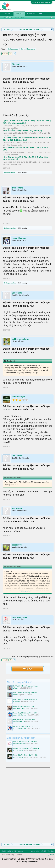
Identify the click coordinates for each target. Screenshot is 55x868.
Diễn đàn (19, 14)
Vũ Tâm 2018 (18, 126)
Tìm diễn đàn (7, 17)
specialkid (17, 702)
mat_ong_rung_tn (20, 162)
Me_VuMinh (17, 508)
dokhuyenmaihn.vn (11, 172)
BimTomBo (17, 293)
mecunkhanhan (19, 238)
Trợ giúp (51, 851)
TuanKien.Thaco (20, 143)
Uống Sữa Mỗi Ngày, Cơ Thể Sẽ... (26, 755)
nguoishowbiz (18, 750)
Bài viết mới (19, 17)
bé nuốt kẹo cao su (28, 49)
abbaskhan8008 (19, 722)
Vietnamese (18, 851)
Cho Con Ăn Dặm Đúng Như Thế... (26, 693)
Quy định (51, 855)
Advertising (35, 851)
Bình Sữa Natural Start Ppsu (24, 706)
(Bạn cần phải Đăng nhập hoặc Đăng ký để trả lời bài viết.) (33, 657)
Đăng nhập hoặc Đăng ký (42, 2)
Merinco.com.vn (19, 744)
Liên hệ (43, 851)
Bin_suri (16, 64)
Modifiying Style (7, 851)
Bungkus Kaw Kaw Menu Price (24, 720)
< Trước (5, 54)
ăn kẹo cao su (12, 49)
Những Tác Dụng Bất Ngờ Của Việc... (27, 748)
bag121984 (17, 545)
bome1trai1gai (18, 397)
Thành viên (31, 14)
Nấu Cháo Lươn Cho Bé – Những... (26, 699)
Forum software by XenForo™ (12, 855)
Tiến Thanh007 (19, 152)
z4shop (16, 688)
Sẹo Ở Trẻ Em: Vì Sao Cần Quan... (26, 742)
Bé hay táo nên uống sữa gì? (24, 726)
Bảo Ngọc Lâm (19, 708)
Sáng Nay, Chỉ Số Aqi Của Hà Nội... (26, 713)
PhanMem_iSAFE (20, 618)
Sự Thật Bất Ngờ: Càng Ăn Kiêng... (26, 686)
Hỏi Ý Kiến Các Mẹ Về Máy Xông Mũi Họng (23, 130)
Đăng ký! (27, 669)
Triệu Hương (18, 188)
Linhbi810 (17, 133)
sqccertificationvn (20, 715)
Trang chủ (7, 14)
